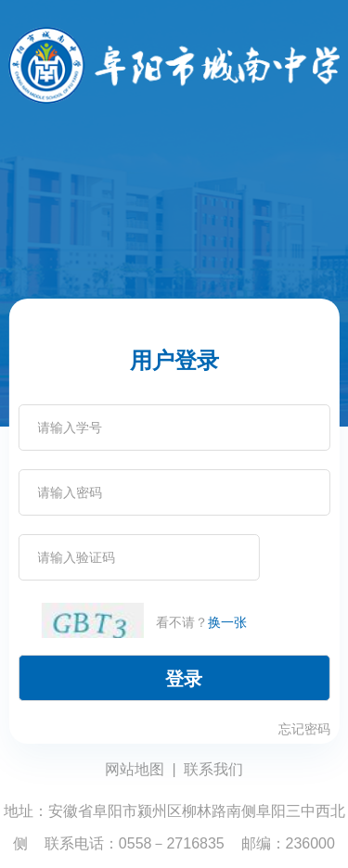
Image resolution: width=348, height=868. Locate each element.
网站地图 (135, 769)
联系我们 (213, 769)
